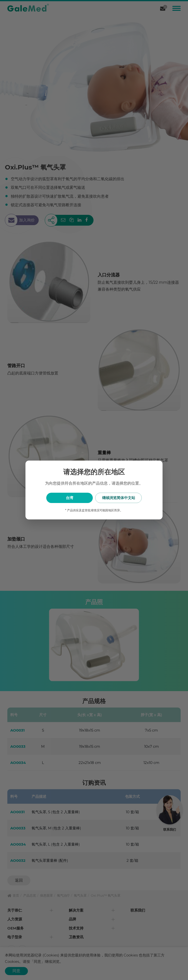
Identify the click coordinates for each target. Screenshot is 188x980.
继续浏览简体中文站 (119, 498)
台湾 (70, 498)
